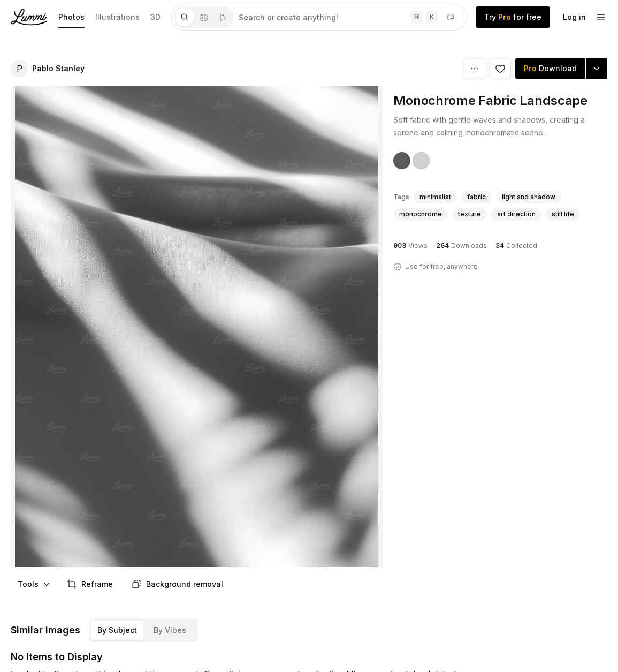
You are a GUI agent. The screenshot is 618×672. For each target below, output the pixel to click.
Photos (71, 17)
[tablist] (204, 17)
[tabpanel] (350, 17)
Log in (574, 17)
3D (155, 17)
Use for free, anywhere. (442, 266)
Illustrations (117, 17)
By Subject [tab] (117, 630)
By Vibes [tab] (170, 630)
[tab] (185, 17)
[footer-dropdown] (601, 17)
